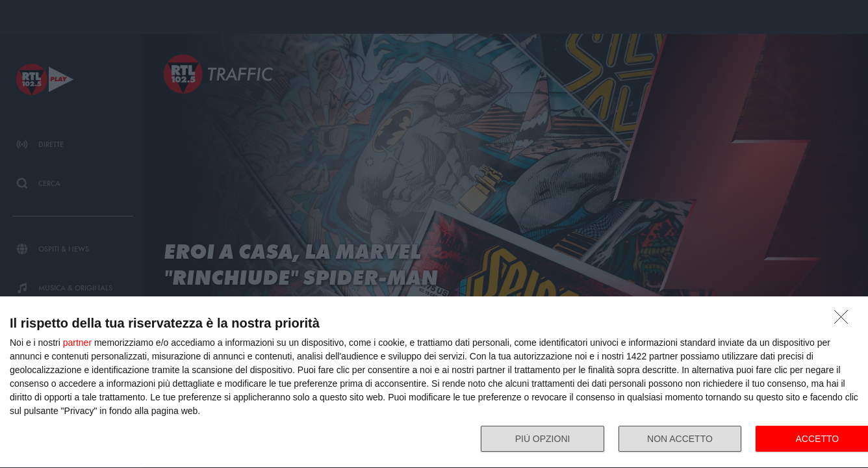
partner (77, 343)
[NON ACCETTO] (845, 320)
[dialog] (434, 383)
